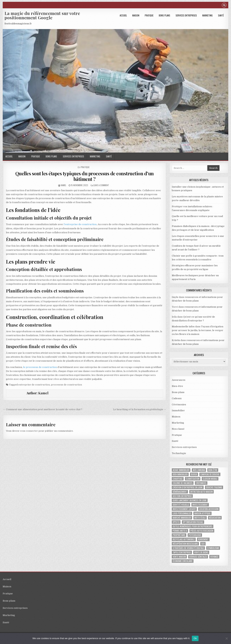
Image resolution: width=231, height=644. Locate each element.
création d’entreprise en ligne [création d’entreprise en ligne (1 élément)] (188, 487)
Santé (221, 15)
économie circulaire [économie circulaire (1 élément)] (183, 561)
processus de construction (66, 385)
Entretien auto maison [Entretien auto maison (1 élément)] (201, 492)
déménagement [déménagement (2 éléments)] (180, 492)
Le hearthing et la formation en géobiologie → (140, 409)
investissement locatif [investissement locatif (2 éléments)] (184, 509)
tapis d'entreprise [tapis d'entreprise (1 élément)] (182, 552)
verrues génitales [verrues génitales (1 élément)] (198, 557)
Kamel (64, 185)
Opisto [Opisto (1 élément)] (176, 522)
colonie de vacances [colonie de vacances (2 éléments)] (183, 483)
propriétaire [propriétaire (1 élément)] (179, 535)
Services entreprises (186, 15)
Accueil (123, 15)
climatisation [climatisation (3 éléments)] (193, 479)
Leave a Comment (101, 185)
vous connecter (29, 431)
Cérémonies (179, 405)
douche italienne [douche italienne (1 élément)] (214, 487)
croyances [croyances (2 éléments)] (201, 483)
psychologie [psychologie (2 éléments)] (195, 535)
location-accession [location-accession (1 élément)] (209, 509)
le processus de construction (40, 367)
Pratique (149, 15)
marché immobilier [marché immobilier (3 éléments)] (182, 518)
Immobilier (178, 410)
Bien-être (177, 386)
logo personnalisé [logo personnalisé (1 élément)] (182, 513)
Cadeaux (177, 398)
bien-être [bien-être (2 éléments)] (213, 470)
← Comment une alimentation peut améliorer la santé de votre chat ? (43, 409)
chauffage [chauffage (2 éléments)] (178, 479)
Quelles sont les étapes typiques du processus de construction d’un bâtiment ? (85, 176)
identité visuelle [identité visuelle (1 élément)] (181, 505)
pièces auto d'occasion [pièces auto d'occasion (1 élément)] (202, 531)
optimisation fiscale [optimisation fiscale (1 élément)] (193, 522)
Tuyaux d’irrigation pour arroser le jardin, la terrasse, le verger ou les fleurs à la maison (198, 330)
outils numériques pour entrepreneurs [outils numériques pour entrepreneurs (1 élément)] (193, 526)
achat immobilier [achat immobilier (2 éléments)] (181, 470)
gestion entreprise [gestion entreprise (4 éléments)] (182, 496)
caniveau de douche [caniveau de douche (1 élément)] (210, 474)
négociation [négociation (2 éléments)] (215, 518)
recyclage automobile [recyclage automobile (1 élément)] (184, 539)
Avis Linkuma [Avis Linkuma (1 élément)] (199, 470)
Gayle (175, 297)
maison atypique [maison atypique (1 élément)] (202, 513)
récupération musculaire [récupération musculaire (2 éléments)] (185, 544)
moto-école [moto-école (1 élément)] (200, 518)
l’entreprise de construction (80, 224)
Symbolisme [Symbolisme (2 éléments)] (213, 548)
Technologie (179, 453)
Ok (195, 638)
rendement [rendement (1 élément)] (203, 539)
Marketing (207, 15)
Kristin (176, 340)
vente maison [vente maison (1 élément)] (179, 557)
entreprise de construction (34, 385)
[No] (226, 638)
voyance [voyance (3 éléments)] (214, 557)
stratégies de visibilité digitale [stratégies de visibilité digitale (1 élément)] (188, 548)
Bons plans (164, 15)
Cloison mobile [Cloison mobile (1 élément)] (210, 479)
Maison (136, 15)
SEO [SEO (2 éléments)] (203, 544)
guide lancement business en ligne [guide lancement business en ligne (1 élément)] (190, 500)
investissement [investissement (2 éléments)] (200, 505)
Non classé (178, 429)
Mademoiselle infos (183, 327)
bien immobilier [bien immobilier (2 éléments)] (180, 474)
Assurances (179, 380)
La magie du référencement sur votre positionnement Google (42, 15)
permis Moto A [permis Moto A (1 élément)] (180, 531)
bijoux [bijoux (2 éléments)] (194, 474)
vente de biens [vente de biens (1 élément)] (201, 552)
